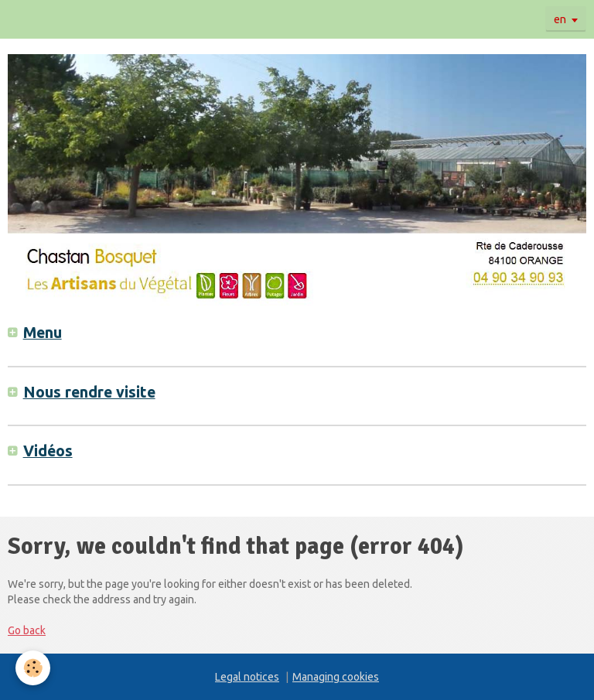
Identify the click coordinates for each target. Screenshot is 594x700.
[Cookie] (33, 668)
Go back (27, 630)
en (560, 19)
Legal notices (247, 677)
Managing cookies (336, 677)
